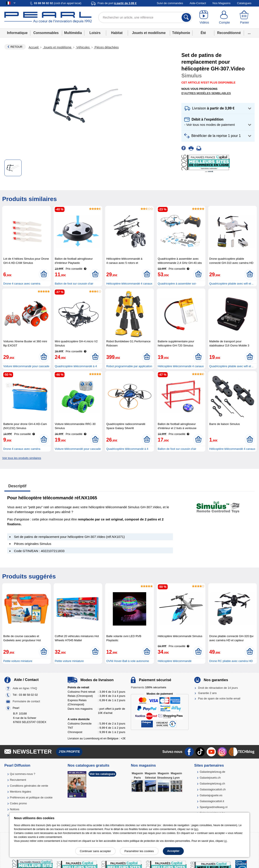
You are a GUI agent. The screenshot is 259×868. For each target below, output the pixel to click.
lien (196, 829)
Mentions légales (20, 792)
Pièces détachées (106, 47)
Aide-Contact (198, 3)
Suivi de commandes (170, 3)
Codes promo (18, 803)
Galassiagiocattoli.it (212, 801)
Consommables (46, 33)
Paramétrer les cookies (139, 851)
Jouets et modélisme (149, 33)
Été (203, 33)
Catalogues (244, 3)
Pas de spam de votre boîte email (219, 698)
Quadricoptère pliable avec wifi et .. (231, 284)
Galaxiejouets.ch (210, 778)
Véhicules (83, 47)
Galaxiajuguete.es (211, 795)
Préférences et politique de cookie (31, 797)
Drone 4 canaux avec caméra (22, 284)
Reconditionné (229, 33)
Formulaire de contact (26, 702)
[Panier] (245, 17)
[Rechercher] (186, 17)
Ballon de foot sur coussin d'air (74, 284)
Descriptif (17, 486)
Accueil (34, 47)
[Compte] (224, 17)
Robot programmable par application (129, 366)
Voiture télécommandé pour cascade (26, 366)
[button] (218, 108)
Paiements (148, 687)
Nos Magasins (222, 3)
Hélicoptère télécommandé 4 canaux (129, 284)
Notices (14, 809)
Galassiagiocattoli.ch (213, 789)
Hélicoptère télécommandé (175, 661)
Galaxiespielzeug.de (212, 772)
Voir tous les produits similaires (22, 458)
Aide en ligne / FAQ (25, 688)
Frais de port (117, 3)
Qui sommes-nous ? (22, 774)
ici (226, 841)
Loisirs (95, 33)
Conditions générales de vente (29, 786)
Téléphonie (181, 33)
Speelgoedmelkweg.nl (214, 807)
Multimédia (73, 33)
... (249, 33)
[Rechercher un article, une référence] (145, 17)
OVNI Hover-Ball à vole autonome (128, 661)
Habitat (117, 33)
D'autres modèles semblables (206, 93)
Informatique (17, 33)
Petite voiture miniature (18, 661)
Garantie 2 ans (207, 693)
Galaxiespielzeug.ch (212, 784)
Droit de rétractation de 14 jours (218, 688)
